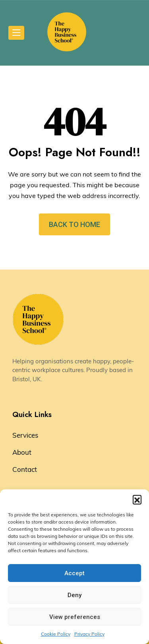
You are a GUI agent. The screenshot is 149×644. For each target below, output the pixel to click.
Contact (25, 469)
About (22, 452)
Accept (74, 573)
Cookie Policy (56, 634)
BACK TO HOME (74, 224)
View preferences (75, 617)
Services (25, 435)
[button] (137, 499)
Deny (74, 595)
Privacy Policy (89, 634)
